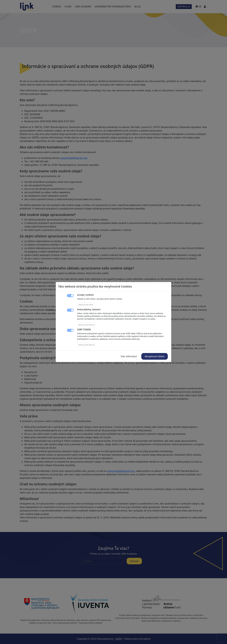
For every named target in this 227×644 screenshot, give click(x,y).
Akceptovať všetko (154, 356)
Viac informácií (129, 356)
